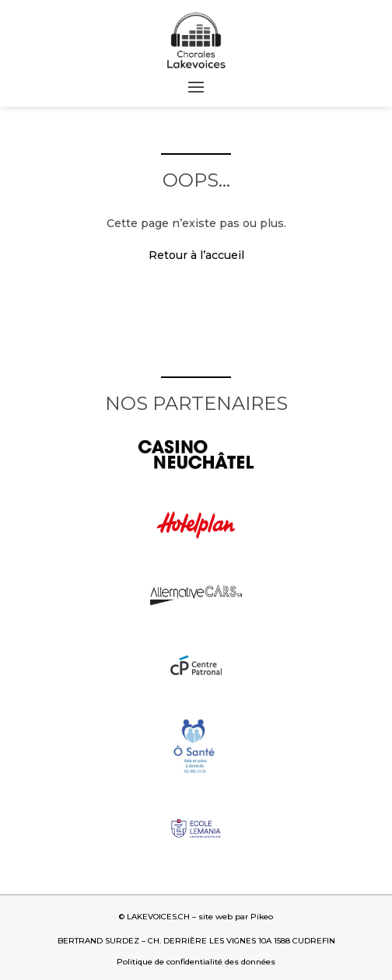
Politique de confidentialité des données (196, 962)
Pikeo (262, 917)
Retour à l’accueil (196, 255)
